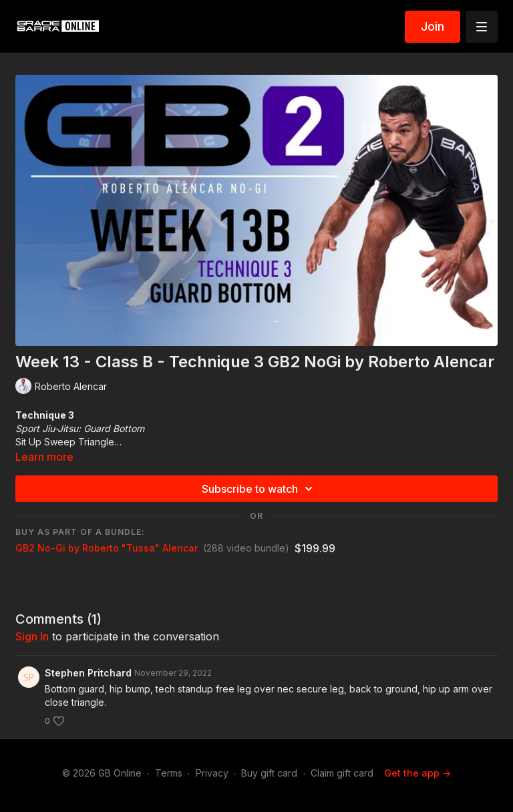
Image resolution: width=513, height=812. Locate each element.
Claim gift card (342, 773)
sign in (32, 636)
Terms (169, 773)
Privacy (212, 773)
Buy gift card (269, 773)
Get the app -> (417, 773)
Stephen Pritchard (88, 673)
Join (433, 26)
